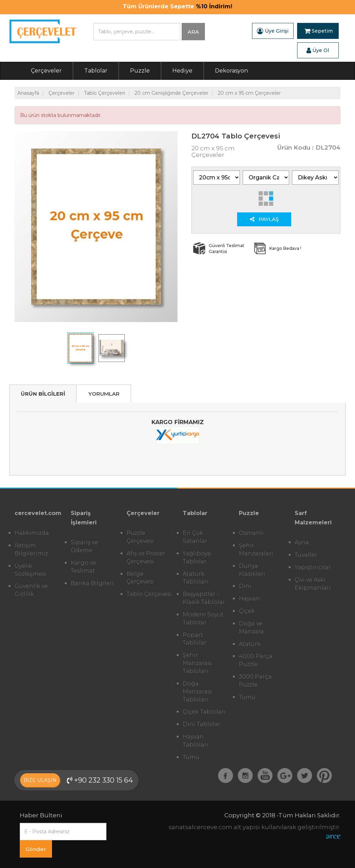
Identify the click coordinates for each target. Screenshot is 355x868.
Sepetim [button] (319, 31)
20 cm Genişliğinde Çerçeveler (171, 93)
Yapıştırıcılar (313, 567)
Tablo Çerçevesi (149, 594)
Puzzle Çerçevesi (140, 537)
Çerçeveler (46, 71)
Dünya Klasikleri (252, 570)
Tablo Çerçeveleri (105, 93)
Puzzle (140, 71)
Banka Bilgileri (92, 583)
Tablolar (96, 71)
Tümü (191, 757)
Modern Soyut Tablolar (203, 618)
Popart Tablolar (195, 639)
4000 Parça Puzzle (256, 660)
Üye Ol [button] (318, 50)
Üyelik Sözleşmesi (31, 570)
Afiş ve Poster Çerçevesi (146, 557)
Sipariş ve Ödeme (84, 546)
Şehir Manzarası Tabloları (197, 663)
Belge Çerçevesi (140, 578)
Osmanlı (251, 533)
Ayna (302, 542)
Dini (245, 586)
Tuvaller (306, 555)
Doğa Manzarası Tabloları (197, 692)
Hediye (182, 71)
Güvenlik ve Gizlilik (31, 590)
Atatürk (250, 644)
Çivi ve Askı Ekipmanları (313, 584)
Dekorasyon (231, 71)
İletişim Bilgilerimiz (31, 549)
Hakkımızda (32, 533)
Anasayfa (28, 93)
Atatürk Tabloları (196, 578)
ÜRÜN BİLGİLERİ (43, 394)
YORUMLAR (104, 394)
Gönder (36, 849)
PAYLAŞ (264, 219)
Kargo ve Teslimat (83, 567)
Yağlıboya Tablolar (197, 557)
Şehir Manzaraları (256, 549)
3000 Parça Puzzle (255, 681)
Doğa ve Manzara (251, 627)
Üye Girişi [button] (273, 31)
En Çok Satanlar (195, 537)
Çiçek (247, 611)
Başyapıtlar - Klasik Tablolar (204, 598)
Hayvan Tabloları (196, 741)
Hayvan (249, 599)
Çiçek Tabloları (204, 712)
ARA (193, 32)
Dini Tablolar (202, 724)
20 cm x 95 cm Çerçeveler (249, 93)
